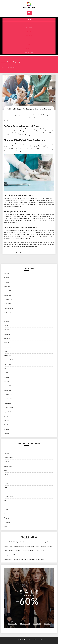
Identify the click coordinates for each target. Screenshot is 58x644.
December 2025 (8, 299)
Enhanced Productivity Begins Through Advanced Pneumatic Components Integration (26, 542)
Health (29, 40)
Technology (7, 522)
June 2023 (6, 420)
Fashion (29, 44)
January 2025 (7, 343)
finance (6, 475)
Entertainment (8, 466)
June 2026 (6, 274)
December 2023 (8, 395)
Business (29, 28)
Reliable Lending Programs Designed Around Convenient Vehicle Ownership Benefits (26, 551)
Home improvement (9, 496)
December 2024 (8, 347)
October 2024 (7, 356)
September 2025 (8, 308)
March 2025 (7, 334)
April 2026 (6, 282)
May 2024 (6, 377)
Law (29, 24)
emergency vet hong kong (44, 119)
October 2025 (7, 304)
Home (29, 20)
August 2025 (7, 312)
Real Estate (7, 509)
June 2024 (6, 373)
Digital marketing (8, 457)
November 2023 (8, 399)
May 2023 (6, 425)
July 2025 (6, 317)
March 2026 (7, 287)
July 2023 (6, 416)
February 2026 (8, 291)
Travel (5, 526)
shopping (29, 36)
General (29, 32)
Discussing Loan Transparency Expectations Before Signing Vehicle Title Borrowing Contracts (28, 546)
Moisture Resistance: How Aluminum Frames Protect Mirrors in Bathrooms (24, 559)
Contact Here (29, 52)
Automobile (7, 449)
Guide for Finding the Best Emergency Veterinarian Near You (29, 109)
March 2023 (7, 433)
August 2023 (7, 412)
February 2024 (8, 386)
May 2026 (6, 278)
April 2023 (6, 429)
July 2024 (6, 369)
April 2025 (6, 330)
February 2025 (8, 338)
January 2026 (7, 295)
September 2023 (8, 407)
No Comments (38, 252)
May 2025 (6, 325)
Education (29, 48)
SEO (5, 514)
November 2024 (8, 351)
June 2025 (6, 321)
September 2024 (8, 360)
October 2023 (7, 403)
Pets (32, 252)
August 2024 (7, 364)
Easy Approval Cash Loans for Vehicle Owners (16, 555)
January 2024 (7, 390)
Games (6, 479)
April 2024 (6, 382)
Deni (18, 252)
